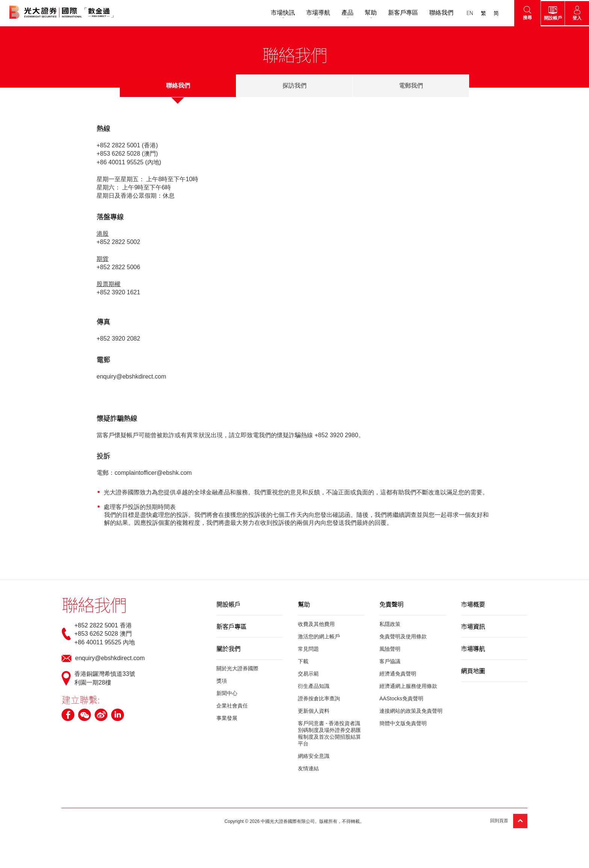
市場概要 (473, 604)
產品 (343, 13)
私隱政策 (390, 624)
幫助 (366, 13)
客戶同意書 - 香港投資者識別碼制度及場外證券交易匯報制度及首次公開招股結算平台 (329, 733)
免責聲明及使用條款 (403, 636)
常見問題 (308, 649)
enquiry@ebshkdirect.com (131, 376)
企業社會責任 (232, 706)
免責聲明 (391, 604)
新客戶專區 (398, 13)
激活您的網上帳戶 (319, 636)
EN (465, 13)
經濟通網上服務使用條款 (408, 686)
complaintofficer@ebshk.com (153, 473)
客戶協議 (390, 661)
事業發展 (227, 718)
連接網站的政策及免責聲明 (411, 711)
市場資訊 (473, 626)
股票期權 (109, 284)
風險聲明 (390, 649)
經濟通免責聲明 (398, 674)
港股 (103, 234)
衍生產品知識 (314, 686)
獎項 (222, 681)
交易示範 (308, 674)
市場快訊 (278, 13)
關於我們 (228, 648)
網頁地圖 (473, 671)
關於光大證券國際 (237, 668)
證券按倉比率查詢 (319, 698)
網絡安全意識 (314, 756)
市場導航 (313, 13)
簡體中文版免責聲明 (403, 723)
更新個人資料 (314, 711)
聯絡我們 (436, 13)
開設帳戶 (228, 604)
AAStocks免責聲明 (401, 698)
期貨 (103, 259)
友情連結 (308, 768)
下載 (303, 661)
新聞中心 (227, 693)
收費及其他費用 (316, 624)
